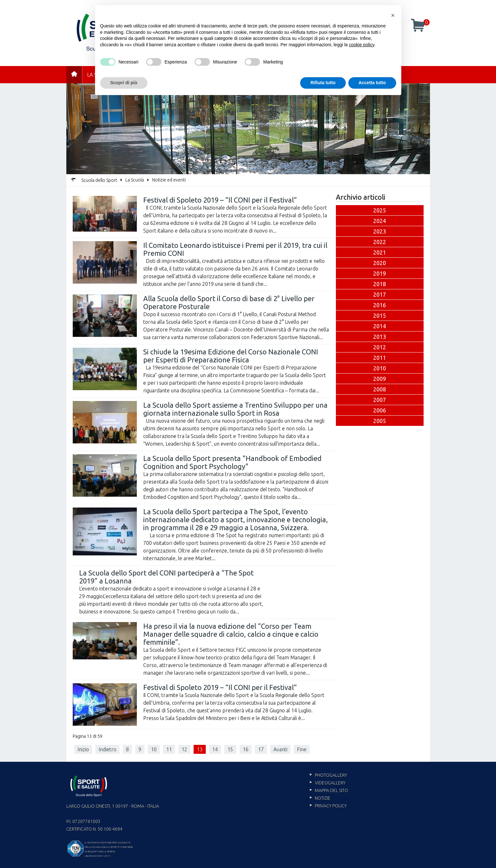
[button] (393, 15)
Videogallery (330, 783)
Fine (302, 749)
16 (246, 749)
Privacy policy (331, 806)
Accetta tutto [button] (372, 83)
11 (169, 749)
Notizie (323, 798)
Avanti (280, 749)
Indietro (107, 749)
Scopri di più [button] (124, 83)
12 (184, 749)
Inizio (83, 749)
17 (261, 749)
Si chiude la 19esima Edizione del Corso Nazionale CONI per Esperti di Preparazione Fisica (231, 356)
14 (215, 749)
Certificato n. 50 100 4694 (94, 829)
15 (230, 749)
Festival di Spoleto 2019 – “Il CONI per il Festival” (220, 200)
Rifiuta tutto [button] (323, 83)
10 (154, 749)
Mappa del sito (331, 790)
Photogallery (331, 775)
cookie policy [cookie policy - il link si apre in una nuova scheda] (362, 45)
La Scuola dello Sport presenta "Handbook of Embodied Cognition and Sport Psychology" (232, 462)
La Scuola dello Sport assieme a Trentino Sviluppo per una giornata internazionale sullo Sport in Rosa (235, 409)
